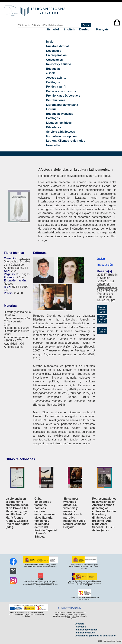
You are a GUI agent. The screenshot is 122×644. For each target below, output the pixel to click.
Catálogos (53, 82)
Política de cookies (85, 633)
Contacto (80, 624)
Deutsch (86, 29)
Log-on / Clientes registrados (66, 141)
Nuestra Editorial (57, 46)
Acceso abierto (56, 78)
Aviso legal (81, 627)
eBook (51, 73)
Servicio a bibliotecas (61, 132)
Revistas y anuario (59, 64)
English (69, 29)
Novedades (54, 51)
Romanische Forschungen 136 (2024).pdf (106, 297)
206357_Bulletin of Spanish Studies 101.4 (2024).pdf (107, 279)
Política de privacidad (86, 630)
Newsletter (53, 145)
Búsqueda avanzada (60, 114)
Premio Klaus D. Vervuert (63, 96)
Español (53, 29)
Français (102, 29)
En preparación (56, 55)
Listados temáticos (59, 123)
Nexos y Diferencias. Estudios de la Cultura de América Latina (17, 263)
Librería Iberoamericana (62, 105)
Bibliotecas (54, 127)
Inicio (50, 42)
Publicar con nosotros (61, 91)
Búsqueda (53, 69)
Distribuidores (56, 100)
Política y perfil (56, 87)
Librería (51, 109)
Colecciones (54, 60)
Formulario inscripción (61, 136)
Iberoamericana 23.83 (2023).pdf (107, 289)
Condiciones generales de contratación (95, 636)
